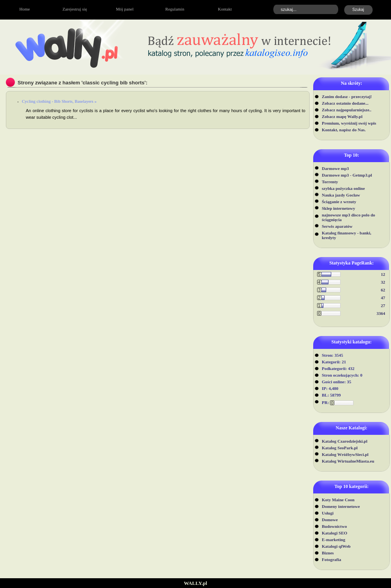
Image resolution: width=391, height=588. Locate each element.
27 (383, 306)
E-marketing (334, 540)
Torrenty (330, 182)
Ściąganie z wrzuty (339, 202)
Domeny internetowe (341, 506)
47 (383, 298)
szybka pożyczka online (343, 188)
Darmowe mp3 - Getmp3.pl (347, 175)
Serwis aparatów (337, 226)
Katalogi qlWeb (336, 546)
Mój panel (125, 9)
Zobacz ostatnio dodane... (345, 103)
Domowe (330, 520)
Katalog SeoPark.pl (340, 448)
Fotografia (331, 559)
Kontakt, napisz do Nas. (344, 130)
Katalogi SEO (335, 533)
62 (383, 290)
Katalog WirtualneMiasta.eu (348, 461)
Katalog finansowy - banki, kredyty (347, 235)
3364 (381, 313)
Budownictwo (334, 526)
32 (383, 282)
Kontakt (225, 9)
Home (25, 9)
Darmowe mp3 (335, 168)
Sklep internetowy (338, 208)
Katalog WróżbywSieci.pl (345, 454)
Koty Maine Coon (338, 500)
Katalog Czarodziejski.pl (345, 441)
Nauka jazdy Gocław (341, 195)
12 (383, 274)
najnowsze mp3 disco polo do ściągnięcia (348, 217)
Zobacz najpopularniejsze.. (347, 110)
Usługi (328, 513)
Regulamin (175, 9)
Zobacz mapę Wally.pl (342, 116)
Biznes (328, 553)
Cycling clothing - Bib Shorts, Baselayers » (59, 101)
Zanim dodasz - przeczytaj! (347, 97)
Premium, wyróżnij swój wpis (349, 123)
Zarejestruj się (75, 9)
